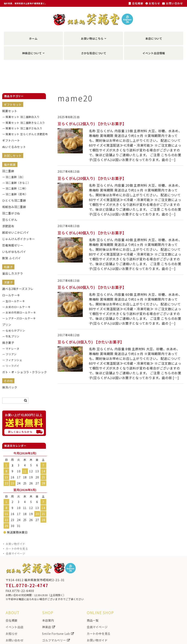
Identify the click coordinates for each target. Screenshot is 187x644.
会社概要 (136, 3)
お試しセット (13, 155)
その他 (8, 381)
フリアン (11, 354)
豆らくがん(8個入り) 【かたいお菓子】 (91, 342)
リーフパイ (12, 366)
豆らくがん (10, 220)
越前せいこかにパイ (16, 232)
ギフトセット (13, 104)
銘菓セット (10, 111)
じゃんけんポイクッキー (19, 239)
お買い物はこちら (92, 38)
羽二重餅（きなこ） (18, 183)
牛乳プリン (13, 336)
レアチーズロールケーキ (21, 318)
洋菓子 (8, 282)
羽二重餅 (8, 171)
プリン (7, 325)
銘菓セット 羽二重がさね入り (24, 128)
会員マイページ (16, 553)
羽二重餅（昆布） (17, 194)
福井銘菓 (10, 165)
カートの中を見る (17, 549)
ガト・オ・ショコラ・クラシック (21, 372)
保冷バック (10, 387)
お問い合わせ (173, 3)
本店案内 (48, 620)
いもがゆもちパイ (14, 252)
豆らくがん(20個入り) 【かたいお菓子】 (92, 178)
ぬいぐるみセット (14, 147)
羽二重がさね (11, 213)
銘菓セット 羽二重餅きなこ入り (24, 123)
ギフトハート (11, 140)
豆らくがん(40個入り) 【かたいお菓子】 (92, 233)
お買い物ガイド (16, 544)
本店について (154, 38)
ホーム (33, 38)
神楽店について (32, 53)
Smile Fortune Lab (58, 633)
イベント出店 (15, 627)
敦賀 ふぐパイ (12, 258)
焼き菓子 (8, 343)
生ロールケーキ (15, 301)
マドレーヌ (13, 349)
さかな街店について (94, 53)
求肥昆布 (8, 226)
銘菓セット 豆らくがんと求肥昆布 (24, 134)
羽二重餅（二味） (17, 188)
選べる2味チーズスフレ (18, 289)
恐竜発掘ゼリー (13, 245)
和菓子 (8, 267)
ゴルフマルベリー (56, 640)
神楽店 (49, 627)
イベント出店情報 (154, 53)
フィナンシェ (14, 360)
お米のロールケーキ (18, 307)
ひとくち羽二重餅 (14, 200)
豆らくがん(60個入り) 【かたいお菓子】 (92, 287)
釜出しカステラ (13, 273)
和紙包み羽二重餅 (14, 207)
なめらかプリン (15, 331)
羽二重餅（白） (15, 177)
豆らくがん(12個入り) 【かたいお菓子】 (92, 124)
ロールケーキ (11, 295)
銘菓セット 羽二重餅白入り (23, 117)
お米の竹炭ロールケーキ (21, 312)
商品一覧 (93, 620)
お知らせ (153, 3)
